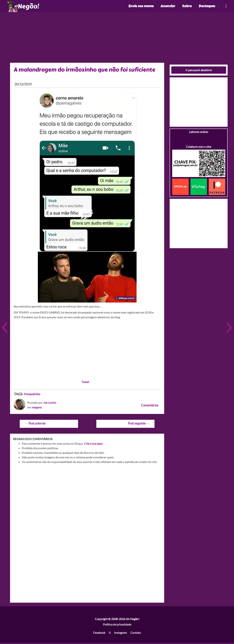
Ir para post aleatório (199, 71)
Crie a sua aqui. (94, 445)
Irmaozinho (32, 395)
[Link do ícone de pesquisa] (226, 7)
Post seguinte (139, 425)
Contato (136, 634)
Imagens (37, 409)
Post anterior (35, 425)
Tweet (85, 383)
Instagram (120, 634)
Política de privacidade (117, 626)
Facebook (99, 634)
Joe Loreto (50, 404)
